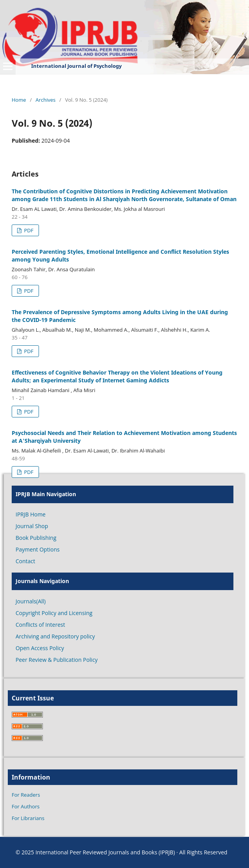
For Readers (26, 795)
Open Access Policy (40, 648)
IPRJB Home (31, 514)
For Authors (26, 806)
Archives (45, 100)
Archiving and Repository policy (55, 636)
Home (19, 100)
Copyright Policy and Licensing (54, 613)
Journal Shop (32, 526)
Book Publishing (36, 538)
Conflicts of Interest (40, 625)
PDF (28, 230)
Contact (25, 561)
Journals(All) (31, 601)
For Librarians (28, 818)
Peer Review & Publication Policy (57, 660)
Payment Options (38, 549)
